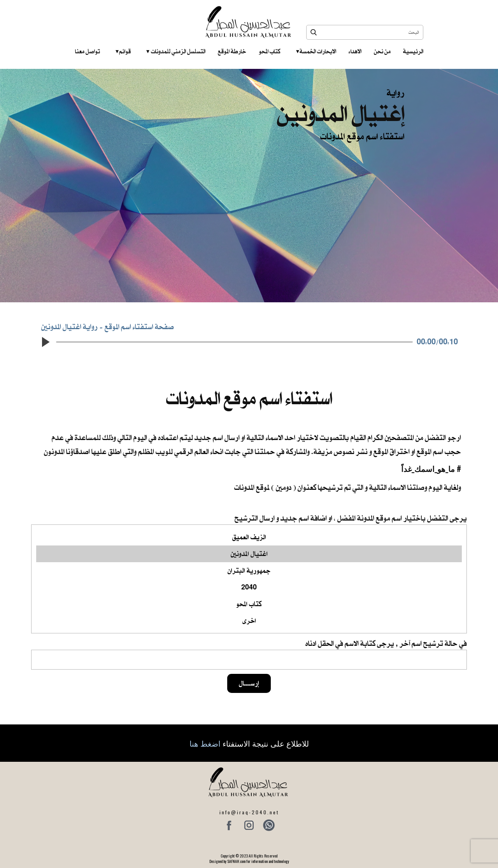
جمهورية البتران (249, 571)
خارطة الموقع (232, 51)
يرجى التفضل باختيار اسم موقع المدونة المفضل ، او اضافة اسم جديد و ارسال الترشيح (351, 518)
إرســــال (249, 683)
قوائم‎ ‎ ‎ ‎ (123, 51)
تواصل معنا (88, 51)
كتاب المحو (270, 51)
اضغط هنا (205, 743)
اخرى (249, 621)
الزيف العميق (249, 537)
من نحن (382, 51)
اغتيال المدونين (249, 554)
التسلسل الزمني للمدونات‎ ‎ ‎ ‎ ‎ (176, 51)
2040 (249, 587)
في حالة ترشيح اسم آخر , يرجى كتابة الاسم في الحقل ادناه (386, 643)
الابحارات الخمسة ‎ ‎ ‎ (316, 51)
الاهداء (355, 51)
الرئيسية (413, 51)
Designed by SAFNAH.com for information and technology (249, 861)
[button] (45, 342)
